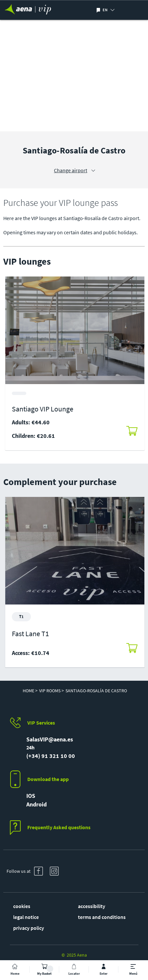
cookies (22, 906)
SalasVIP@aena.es (50, 739)
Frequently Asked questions (59, 827)
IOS (31, 796)
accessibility (92, 906)
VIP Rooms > (51, 691)
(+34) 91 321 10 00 (51, 756)
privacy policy (29, 928)
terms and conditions (102, 917)
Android (37, 804)
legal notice (26, 917)
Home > (30, 691)
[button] (118, 10)
